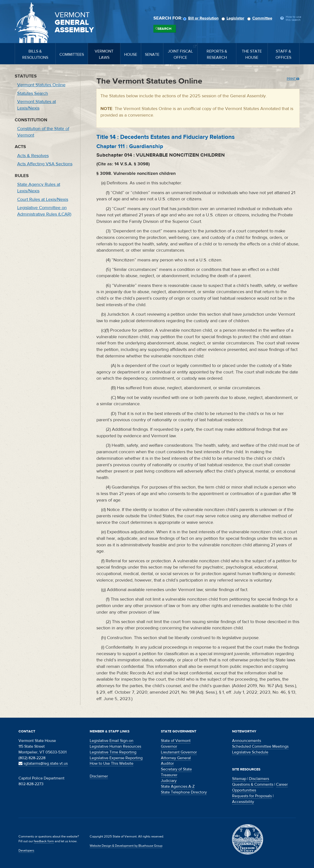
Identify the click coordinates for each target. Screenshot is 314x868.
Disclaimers (259, 779)
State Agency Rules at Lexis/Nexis (39, 188)
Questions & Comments (253, 784)
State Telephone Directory (184, 792)
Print (293, 79)
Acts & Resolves (33, 156)
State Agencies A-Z (178, 786)
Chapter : (130, 146)
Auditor (167, 763)
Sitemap (239, 779)
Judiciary (169, 781)
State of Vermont (176, 741)
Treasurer (169, 775)
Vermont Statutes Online (41, 85)
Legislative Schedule (250, 752)
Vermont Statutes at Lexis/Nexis (37, 105)
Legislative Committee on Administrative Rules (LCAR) (44, 211)
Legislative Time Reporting (113, 752)
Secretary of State (176, 769)
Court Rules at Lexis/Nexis (43, 199)
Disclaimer (99, 776)
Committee (261, 18)
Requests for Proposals (252, 796)
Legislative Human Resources (115, 746)
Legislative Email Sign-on (112, 741)
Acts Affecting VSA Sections (45, 164)
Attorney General (176, 758)
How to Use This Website (112, 763)
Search (164, 29)
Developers (26, 850)
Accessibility (243, 802)
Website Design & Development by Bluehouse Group (126, 846)
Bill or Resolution (202, 18)
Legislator (234, 18)
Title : (165, 137)
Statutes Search (33, 93)
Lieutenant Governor (179, 752)
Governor (169, 746)
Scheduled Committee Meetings (260, 746)
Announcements (247, 741)
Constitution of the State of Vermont (43, 132)
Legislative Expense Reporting (116, 758)
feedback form (44, 841)
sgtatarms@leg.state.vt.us (43, 763)
